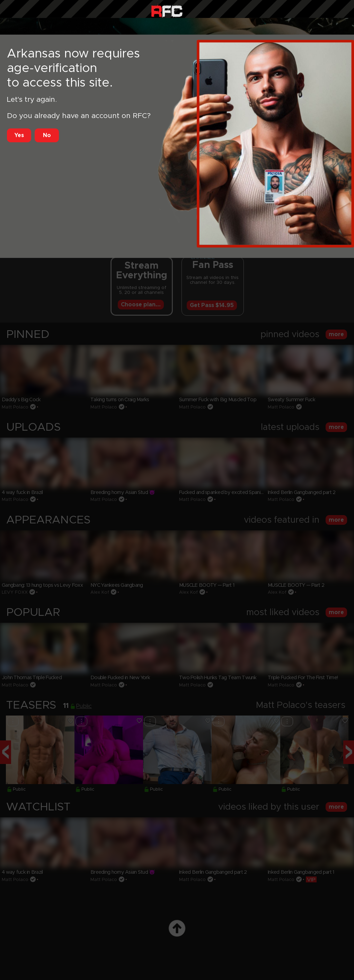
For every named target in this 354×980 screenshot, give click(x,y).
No (47, 135)
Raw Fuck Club (167, 11)
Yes (19, 135)
